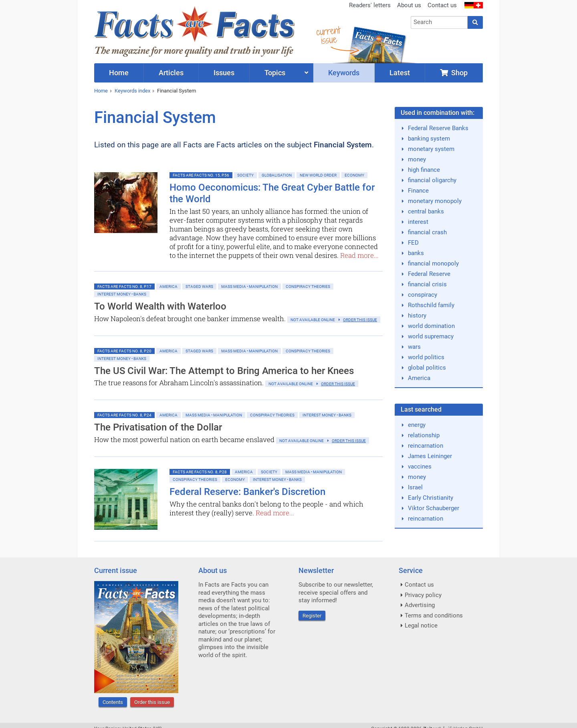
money (417, 159)
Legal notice (421, 625)
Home (101, 91)
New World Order (318, 175)
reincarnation (426, 446)
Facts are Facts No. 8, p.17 (124, 287)
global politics (427, 368)
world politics (426, 357)
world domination (431, 326)
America (168, 287)
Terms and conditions (434, 615)
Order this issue (152, 702)
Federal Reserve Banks (438, 128)
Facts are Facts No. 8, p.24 (124, 415)
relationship (424, 435)
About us (409, 5)
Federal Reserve (429, 274)
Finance (418, 191)
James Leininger (430, 456)
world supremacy (431, 336)
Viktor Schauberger (434, 508)
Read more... (359, 255)
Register (312, 616)
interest (418, 222)
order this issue (360, 320)
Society (245, 175)
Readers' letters (370, 5)
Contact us (442, 5)
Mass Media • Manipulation (249, 287)
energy (417, 425)
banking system (429, 139)
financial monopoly (433, 263)
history (417, 316)
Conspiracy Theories (308, 287)
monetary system (431, 149)
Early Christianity (431, 498)
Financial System (177, 91)
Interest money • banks (122, 294)
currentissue (328, 35)
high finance (424, 170)
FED (413, 243)
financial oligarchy (432, 180)
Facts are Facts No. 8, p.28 (200, 472)
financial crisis (427, 284)
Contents (113, 702)
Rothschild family (431, 305)
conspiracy (423, 295)
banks (416, 253)
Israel (415, 487)
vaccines (420, 467)
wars (414, 347)
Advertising (420, 605)
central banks (426, 211)
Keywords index (132, 91)
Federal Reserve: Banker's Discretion (247, 492)
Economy (354, 175)
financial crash (427, 232)
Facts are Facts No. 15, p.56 (201, 175)
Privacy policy (423, 595)
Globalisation (277, 175)
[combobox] (439, 22)
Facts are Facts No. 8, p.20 (124, 351)
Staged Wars (199, 287)
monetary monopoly (435, 201)
